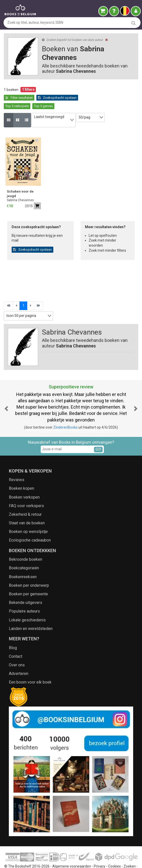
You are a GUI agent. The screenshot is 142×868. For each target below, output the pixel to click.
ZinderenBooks (65, 413)
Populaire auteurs (24, 597)
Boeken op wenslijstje (28, 518)
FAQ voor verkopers (26, 492)
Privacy (100, 852)
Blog (13, 634)
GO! (98, 435)
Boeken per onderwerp (29, 571)
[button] (6, 395)
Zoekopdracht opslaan (25, 98)
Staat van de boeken (27, 509)
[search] (134, 23)
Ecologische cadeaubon (30, 526)
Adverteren (19, 660)
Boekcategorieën (24, 554)
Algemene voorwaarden (72, 852)
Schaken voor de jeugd (20, 180)
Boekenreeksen (23, 563)
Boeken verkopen (24, 483)
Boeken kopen (21, 475)
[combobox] (56, 109)
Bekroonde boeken (26, 546)
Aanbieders (60, 859)
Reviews (17, 466)
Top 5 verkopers (61, 98)
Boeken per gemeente (28, 580)
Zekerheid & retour (25, 500)
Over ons (17, 651)
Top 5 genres (87, 98)
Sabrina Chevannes (20, 186)
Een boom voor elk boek (30, 668)
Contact (16, 642)
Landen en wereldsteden (31, 615)
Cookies (114, 852)
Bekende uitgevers (26, 589)
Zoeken (130, 852)
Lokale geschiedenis (27, 606)
